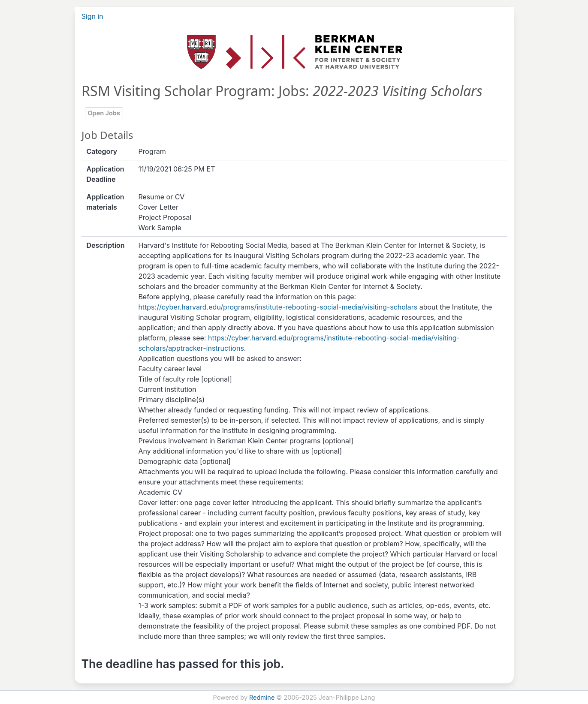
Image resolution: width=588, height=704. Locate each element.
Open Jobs (104, 113)
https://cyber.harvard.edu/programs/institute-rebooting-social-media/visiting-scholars (278, 307)
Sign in (92, 16)
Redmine (262, 697)
